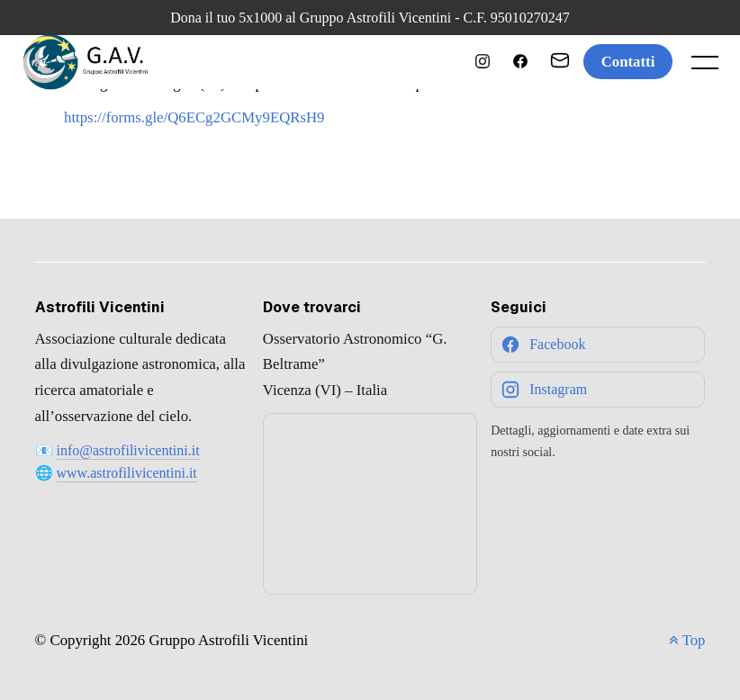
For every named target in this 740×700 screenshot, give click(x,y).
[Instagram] (598, 390)
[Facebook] (598, 345)
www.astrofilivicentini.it (127, 473)
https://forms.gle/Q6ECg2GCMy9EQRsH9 (194, 117)
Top (687, 640)
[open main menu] (708, 67)
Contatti (628, 62)
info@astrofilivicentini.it (128, 450)
